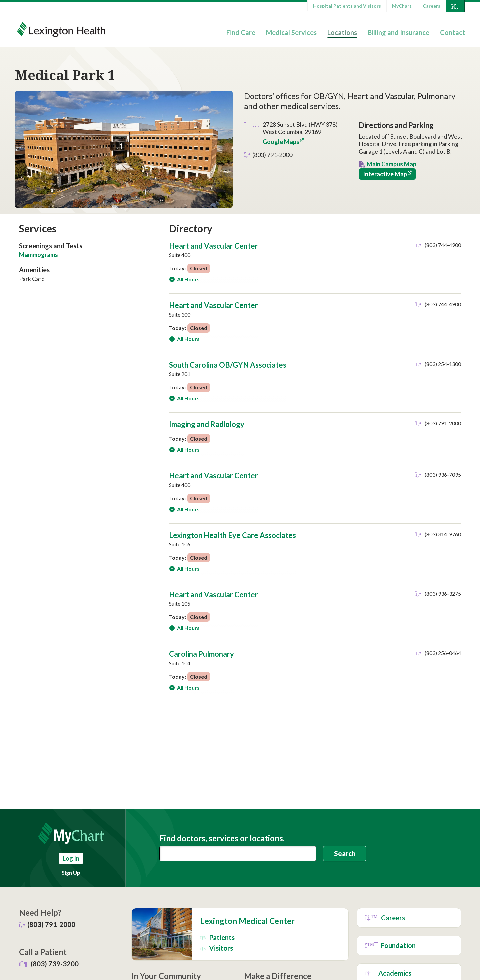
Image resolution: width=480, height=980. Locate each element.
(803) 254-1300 (443, 364)
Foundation (390, 945)
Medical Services (291, 32)
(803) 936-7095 (443, 474)
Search (345, 853)
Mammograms (38, 255)
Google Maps (281, 142)
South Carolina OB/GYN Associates (228, 365)
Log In (71, 858)
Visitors (217, 948)
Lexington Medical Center (247, 921)
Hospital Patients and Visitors (347, 6)
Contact (453, 32)
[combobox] (238, 853)
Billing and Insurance (398, 32)
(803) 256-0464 (443, 653)
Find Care (241, 32)
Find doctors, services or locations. (222, 838)
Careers (431, 6)
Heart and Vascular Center (213, 246)
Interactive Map (385, 174)
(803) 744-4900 (443, 245)
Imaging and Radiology (207, 424)
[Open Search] (455, 6)
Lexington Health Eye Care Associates (232, 535)
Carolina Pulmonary (201, 654)
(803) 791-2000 (272, 155)
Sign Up (71, 872)
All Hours (188, 279)
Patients (217, 937)
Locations (342, 32)
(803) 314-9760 (443, 534)
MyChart (402, 6)
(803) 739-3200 (55, 964)
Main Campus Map (391, 164)
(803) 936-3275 (443, 593)
